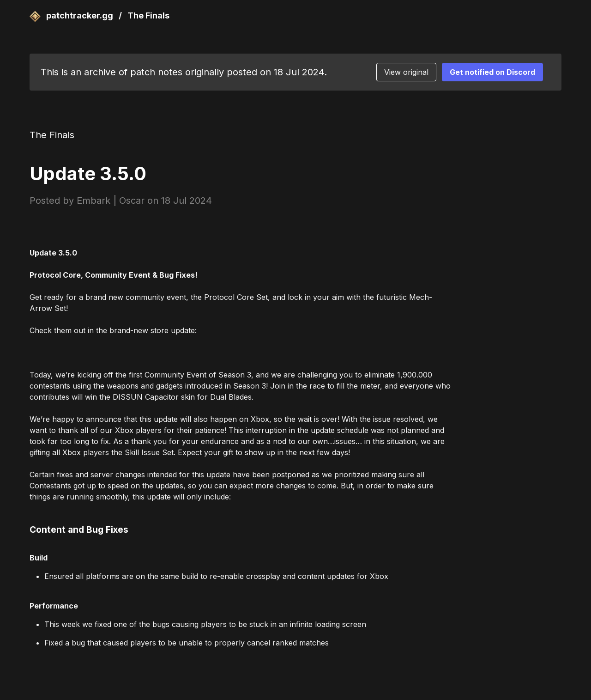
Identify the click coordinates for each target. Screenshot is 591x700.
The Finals (148, 15)
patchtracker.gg (72, 15)
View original (406, 72)
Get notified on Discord (492, 72)
